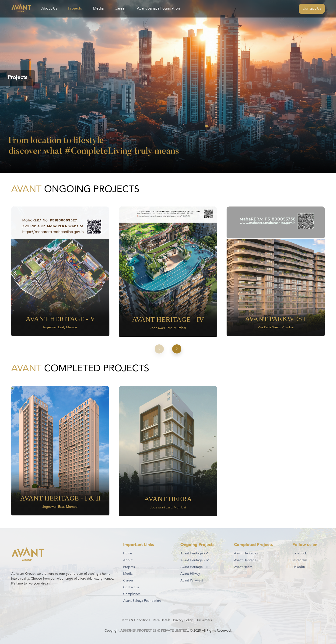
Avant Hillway (190, 574)
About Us (49, 9)
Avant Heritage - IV (195, 560)
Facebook (300, 553)
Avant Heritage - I (247, 553)
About (128, 560)
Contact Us (312, 9)
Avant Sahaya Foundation (158, 9)
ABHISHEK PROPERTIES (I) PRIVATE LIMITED (154, 631)
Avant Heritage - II (248, 560)
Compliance (132, 594)
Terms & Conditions (136, 620)
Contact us (131, 587)
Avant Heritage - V (194, 553)
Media (98, 9)
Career (120, 9)
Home (128, 553)
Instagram (300, 560)
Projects (75, 9)
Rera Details (162, 620)
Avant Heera (243, 567)
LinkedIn (299, 567)
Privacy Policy (183, 620)
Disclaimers (204, 620)
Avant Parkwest (192, 581)
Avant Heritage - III (194, 567)
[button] (159, 349)
